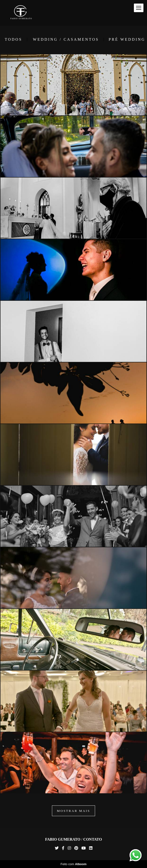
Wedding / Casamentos (66, 39)
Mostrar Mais (74, 811)
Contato (93, 839)
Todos (13, 39)
